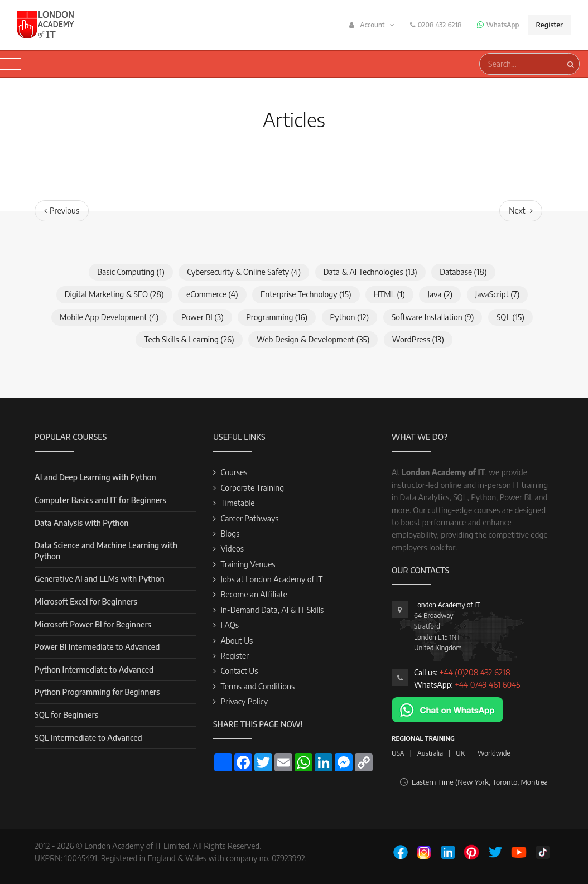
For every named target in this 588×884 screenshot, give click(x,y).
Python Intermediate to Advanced (94, 670)
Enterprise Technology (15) (306, 294)
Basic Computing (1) (131, 272)
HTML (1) (389, 294)
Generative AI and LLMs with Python (100, 579)
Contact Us (239, 671)
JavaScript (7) (498, 294)
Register (550, 25)
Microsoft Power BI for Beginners (93, 624)
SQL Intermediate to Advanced (88, 738)
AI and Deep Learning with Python (95, 477)
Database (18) (463, 272)
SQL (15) (510, 317)
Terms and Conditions (257, 686)
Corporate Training (252, 488)
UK (460, 753)
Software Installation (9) (433, 317)
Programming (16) (277, 317)
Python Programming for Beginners (97, 692)
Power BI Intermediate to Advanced (97, 647)
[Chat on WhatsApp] (447, 709)
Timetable (237, 503)
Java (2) (440, 294)
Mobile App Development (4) (109, 317)
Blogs (230, 533)
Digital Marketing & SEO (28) (114, 294)
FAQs (230, 625)
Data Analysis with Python (81, 523)
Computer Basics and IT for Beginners (100, 500)
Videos (232, 549)
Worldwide (494, 753)
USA (398, 753)
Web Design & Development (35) (313, 339)
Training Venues (248, 564)
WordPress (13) (418, 339)
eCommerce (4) (212, 294)
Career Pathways (249, 518)
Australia (430, 753)
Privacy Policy (244, 701)
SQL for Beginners (66, 715)
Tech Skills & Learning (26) (189, 339)
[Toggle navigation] (10, 64)
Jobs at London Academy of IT (271, 579)
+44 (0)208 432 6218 (475, 672)
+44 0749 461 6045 (487, 685)
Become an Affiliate (254, 594)
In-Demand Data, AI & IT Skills (272, 610)
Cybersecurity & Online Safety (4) (244, 272)
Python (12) (350, 317)
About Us (237, 641)
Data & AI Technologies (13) (370, 272)
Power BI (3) (203, 317)
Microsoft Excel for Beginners (86, 602)
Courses (234, 472)
